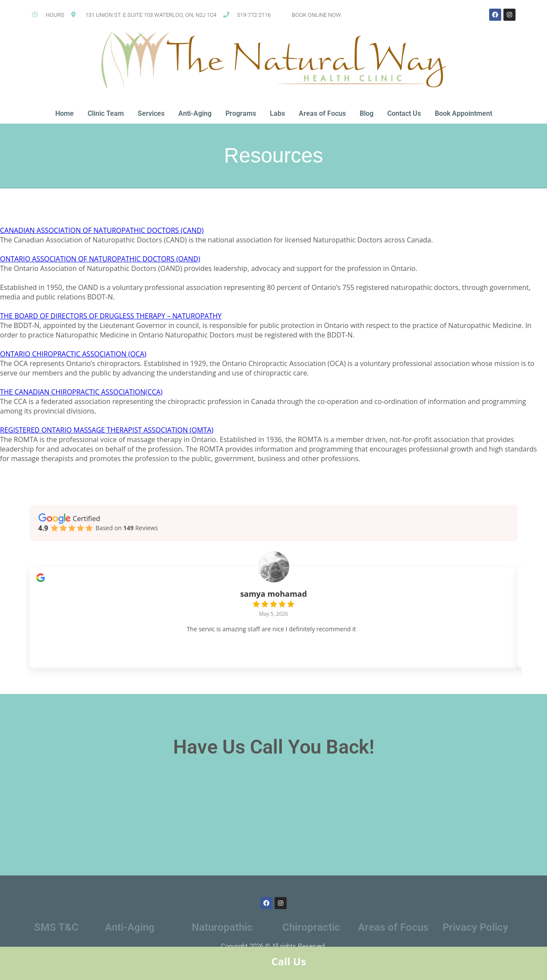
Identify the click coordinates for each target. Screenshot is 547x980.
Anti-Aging (195, 113)
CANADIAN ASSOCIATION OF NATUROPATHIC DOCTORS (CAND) (102, 230)
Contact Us (404, 113)
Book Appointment (463, 113)
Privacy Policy (475, 935)
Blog (367, 113)
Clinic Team (106, 113)
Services (151, 113)
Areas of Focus (322, 113)
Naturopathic (222, 935)
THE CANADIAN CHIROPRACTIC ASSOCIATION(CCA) (81, 392)
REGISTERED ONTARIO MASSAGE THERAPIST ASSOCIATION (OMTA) (107, 430)
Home (65, 113)
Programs (241, 113)
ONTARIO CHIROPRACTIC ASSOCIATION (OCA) (73, 354)
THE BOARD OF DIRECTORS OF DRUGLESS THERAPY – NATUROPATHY (111, 316)
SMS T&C (56, 935)
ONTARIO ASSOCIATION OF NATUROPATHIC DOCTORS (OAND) (100, 259)
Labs (277, 113)
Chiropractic (311, 935)
